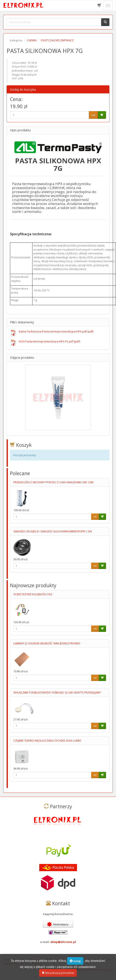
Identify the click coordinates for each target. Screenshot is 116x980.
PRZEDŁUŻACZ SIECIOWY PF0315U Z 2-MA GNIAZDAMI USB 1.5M (53, 482)
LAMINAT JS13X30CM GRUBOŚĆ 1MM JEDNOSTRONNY (47, 643)
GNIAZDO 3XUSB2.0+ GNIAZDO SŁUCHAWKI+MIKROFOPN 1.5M (53, 531)
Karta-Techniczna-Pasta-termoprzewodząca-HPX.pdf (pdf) (56, 331)
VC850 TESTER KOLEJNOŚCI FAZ (33, 594)
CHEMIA (32, 40)
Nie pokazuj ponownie (58, 975)
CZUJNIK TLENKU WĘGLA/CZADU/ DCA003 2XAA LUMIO (47, 741)
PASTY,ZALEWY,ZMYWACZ (57, 40)
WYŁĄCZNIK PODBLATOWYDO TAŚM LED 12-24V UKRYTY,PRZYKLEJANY (57, 692)
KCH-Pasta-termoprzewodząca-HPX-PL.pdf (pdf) (49, 341)
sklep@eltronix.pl (63, 942)
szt (93, 115)
